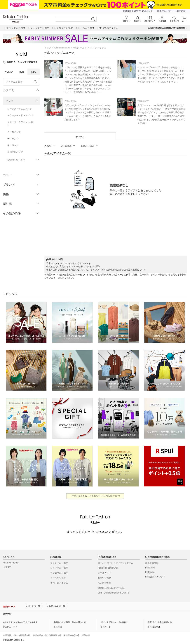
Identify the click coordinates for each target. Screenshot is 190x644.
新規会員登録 (152, 563)
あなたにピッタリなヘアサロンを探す (20, 622)
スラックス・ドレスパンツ (21, 115)
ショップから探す (59, 568)
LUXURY (7, 567)
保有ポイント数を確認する (160, 622)
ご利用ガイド (104, 573)
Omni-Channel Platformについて (114, 593)
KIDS (34, 72)
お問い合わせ (104, 578)
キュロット (13, 145)
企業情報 (7, 635)
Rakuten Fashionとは (108, 568)
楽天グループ (164, 11)
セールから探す (58, 578)
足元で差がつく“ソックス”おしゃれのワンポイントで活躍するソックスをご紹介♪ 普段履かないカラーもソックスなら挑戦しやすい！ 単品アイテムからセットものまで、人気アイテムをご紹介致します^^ (88, 113)
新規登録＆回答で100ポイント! (138, 11)
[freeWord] (21, 82)
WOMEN (9, 72)
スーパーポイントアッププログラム (116, 563)
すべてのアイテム (59, 583)
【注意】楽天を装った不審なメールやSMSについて (95, 496)
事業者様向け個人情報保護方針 (47, 635)
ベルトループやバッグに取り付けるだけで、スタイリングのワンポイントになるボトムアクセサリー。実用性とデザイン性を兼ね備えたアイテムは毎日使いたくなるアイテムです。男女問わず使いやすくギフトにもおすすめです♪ (161, 75)
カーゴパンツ (14, 132)
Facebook (150, 568)
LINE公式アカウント (155, 577)
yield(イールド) (80, 48)
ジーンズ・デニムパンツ (20, 109)
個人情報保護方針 (22, 635)
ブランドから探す (59, 563)
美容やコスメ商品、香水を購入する (70, 622)
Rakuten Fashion (62, 48)
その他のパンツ (15, 152)
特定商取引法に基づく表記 (111, 588)
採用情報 (86, 635)
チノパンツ (13, 139)
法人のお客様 (104, 583)
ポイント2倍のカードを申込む (114, 622)
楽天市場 (181, 11)
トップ (48, 48)
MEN (21, 72)
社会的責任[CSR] (71, 635)
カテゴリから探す (59, 573)
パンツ (9, 101)
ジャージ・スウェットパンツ (21, 124)
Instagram (150, 572)
